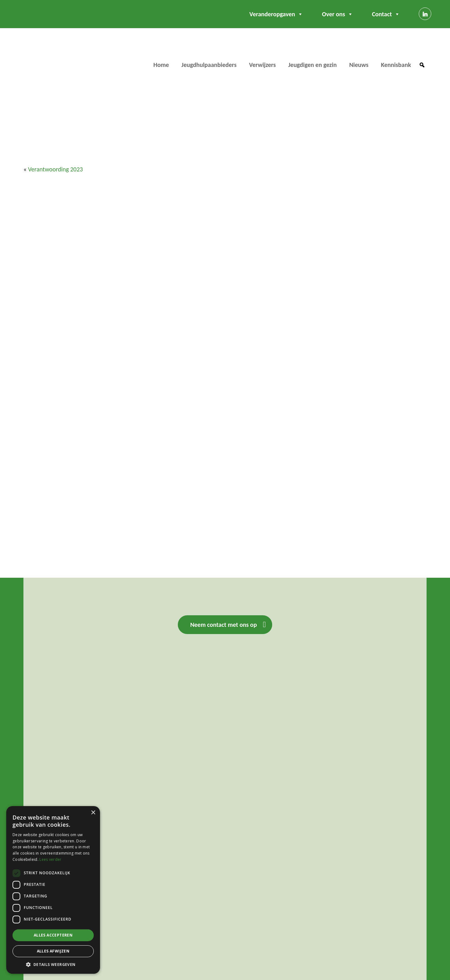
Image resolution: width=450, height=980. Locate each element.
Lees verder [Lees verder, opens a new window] (50, 859)
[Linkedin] (425, 14)
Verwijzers (262, 65)
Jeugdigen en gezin (312, 65)
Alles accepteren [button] (53, 935)
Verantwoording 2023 (55, 169)
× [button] (93, 813)
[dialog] (53, 890)
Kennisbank (396, 65)
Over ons (337, 14)
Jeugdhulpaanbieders (209, 65)
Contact (386, 14)
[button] (422, 65)
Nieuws (359, 65)
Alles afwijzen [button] (53, 951)
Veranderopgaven (276, 14)
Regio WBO (45, 55)
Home (161, 65)
